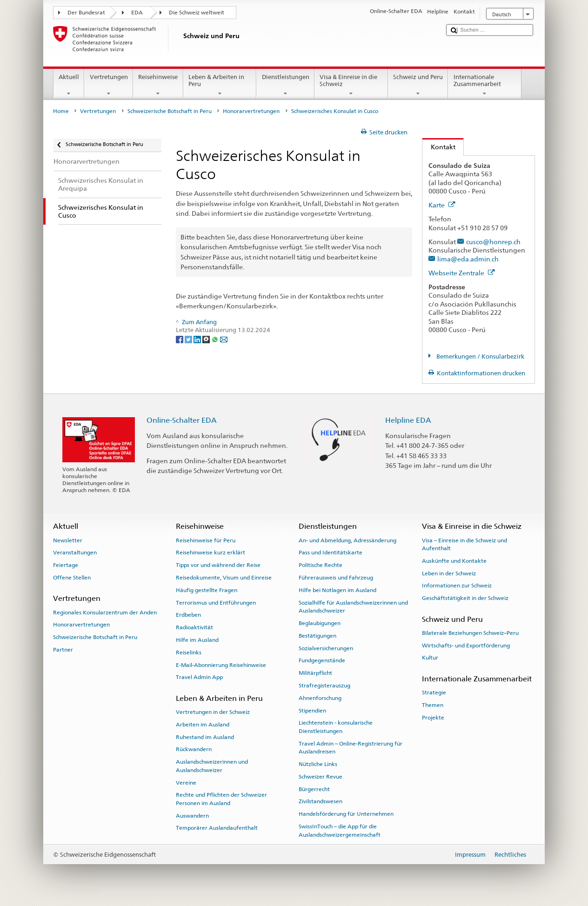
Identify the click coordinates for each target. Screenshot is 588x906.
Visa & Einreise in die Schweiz (351, 85)
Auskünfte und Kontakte (454, 561)
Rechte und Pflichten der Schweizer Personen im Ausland (221, 799)
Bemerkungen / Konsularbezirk (480, 356)
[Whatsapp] (216, 339)
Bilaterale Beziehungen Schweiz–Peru (470, 633)
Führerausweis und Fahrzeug (336, 578)
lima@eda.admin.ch (468, 259)
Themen (433, 705)
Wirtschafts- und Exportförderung (466, 645)
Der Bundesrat (86, 13)
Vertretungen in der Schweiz (213, 712)
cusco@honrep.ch (493, 242)
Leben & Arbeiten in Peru (220, 85)
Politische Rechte (321, 565)
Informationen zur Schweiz (457, 586)
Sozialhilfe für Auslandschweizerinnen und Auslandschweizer (353, 606)
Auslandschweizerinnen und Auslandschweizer (212, 766)
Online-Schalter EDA (182, 420)
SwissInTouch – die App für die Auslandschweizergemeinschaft (340, 830)
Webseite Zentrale (462, 273)
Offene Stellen (72, 578)
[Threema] (207, 339)
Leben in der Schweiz (449, 573)
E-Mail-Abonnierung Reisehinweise (221, 665)
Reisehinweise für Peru (206, 540)
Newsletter (68, 540)
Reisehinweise (158, 85)
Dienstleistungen (285, 85)
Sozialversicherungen (326, 648)
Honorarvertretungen (251, 111)
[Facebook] (180, 339)
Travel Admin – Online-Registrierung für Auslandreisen (351, 748)
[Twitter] (189, 339)
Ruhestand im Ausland (205, 737)
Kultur (430, 658)
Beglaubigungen (320, 623)
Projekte (433, 717)
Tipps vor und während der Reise (218, 565)
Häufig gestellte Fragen (207, 590)
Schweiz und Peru (418, 85)
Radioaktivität (194, 627)
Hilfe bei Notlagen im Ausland (337, 590)
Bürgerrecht (314, 789)
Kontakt (439, 147)
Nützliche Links (318, 764)
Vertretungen (109, 85)
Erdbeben (188, 615)
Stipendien (312, 710)
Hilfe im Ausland (197, 640)
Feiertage (66, 565)
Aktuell (69, 85)
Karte (442, 205)
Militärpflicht (315, 673)
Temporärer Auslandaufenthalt (217, 828)
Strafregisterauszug (324, 686)
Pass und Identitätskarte (331, 553)
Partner (63, 650)
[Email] (224, 339)
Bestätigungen (317, 636)
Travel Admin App (199, 677)
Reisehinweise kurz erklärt (210, 553)
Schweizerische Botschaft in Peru (170, 111)
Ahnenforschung (320, 698)
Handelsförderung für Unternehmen (346, 814)
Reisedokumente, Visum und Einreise (224, 578)
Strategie (434, 693)
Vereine (186, 782)
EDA (137, 13)
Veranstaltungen (75, 553)
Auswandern (192, 815)
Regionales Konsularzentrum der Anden (105, 612)
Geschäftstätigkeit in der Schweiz (465, 598)
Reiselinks (189, 653)
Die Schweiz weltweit (197, 13)
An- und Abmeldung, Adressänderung (347, 540)
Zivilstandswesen (321, 801)
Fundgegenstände (322, 660)
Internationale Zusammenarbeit (485, 85)
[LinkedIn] (198, 339)
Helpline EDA (408, 420)
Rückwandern (194, 749)
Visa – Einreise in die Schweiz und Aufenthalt (464, 544)
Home (61, 111)
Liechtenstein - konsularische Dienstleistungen (336, 727)
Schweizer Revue (321, 777)
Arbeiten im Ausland (203, 725)
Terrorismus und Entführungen (216, 602)
